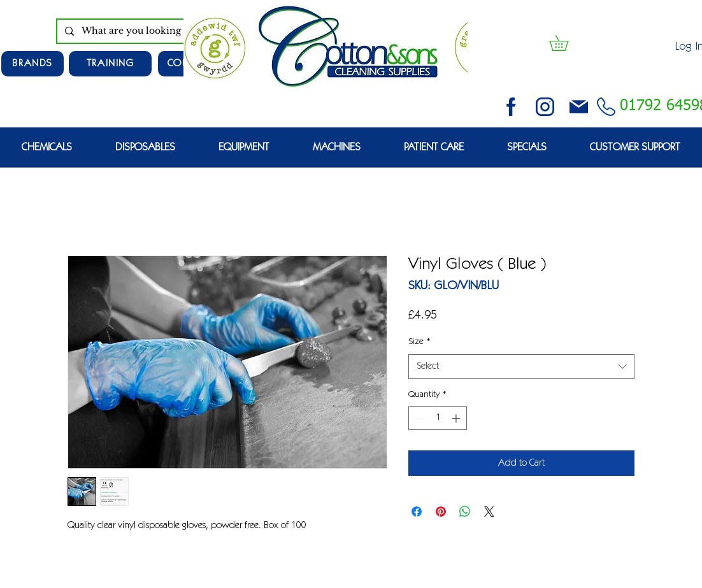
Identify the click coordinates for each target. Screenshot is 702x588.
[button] (566, 43)
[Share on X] (489, 512)
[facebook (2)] (511, 107)
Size (419, 342)
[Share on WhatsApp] (465, 512)
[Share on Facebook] (417, 512)
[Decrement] (418, 418)
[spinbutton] (438, 418)
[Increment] (457, 418)
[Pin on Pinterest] (441, 512)
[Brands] (32, 64)
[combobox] (521, 367)
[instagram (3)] (545, 107)
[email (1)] (579, 107)
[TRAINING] (110, 64)
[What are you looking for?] (151, 31)
